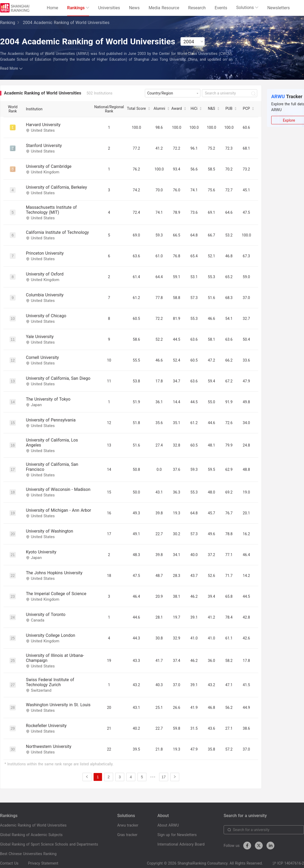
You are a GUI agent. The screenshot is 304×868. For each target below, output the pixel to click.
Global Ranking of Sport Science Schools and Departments (49, 844)
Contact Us (9, 863)
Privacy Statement (43, 863)
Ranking (8, 23)
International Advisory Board (181, 844)
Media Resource (164, 8)
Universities (109, 8)
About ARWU (168, 825)
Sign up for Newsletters (177, 835)
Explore (289, 120)
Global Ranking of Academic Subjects (31, 835)
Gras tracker (127, 835)
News (134, 8)
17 (164, 777)
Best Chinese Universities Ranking (28, 854)
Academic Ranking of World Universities (33, 825)
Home (52, 8)
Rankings (78, 8)
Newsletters (278, 8)
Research (197, 8)
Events (221, 8)
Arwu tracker (128, 825)
